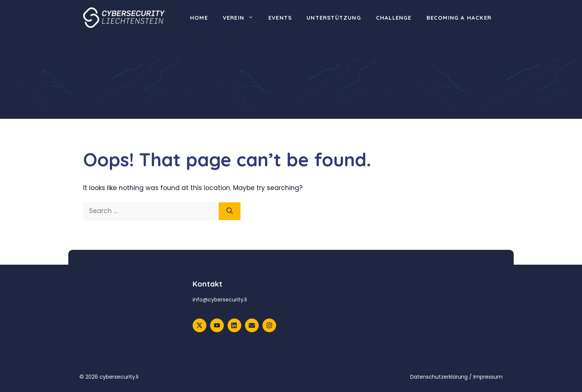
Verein (242, 18)
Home (199, 18)
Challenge (394, 18)
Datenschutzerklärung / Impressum (456, 377)
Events (280, 18)
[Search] (230, 211)
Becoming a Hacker (459, 18)
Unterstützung (334, 18)
